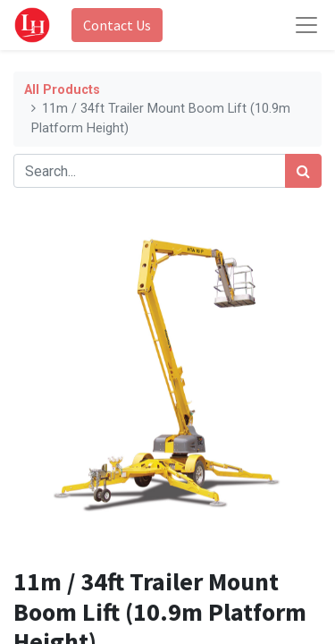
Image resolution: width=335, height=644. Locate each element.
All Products (62, 90)
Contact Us (117, 25)
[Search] (303, 171)
